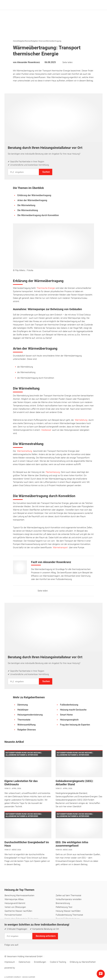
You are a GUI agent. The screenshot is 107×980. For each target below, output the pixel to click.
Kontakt (9, 939)
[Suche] (96, 5)
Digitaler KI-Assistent (71, 939)
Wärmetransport (60, 548)
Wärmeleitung (81, 420)
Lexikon (41, 939)
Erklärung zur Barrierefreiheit (83, 962)
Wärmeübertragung (53, 41)
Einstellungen (40, 962)
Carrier (32, 977)
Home (15, 41)
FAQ (31, 939)
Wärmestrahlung (25, 451)
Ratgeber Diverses (38, 41)
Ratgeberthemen (24, 41)
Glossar (53, 939)
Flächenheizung (53, 472)
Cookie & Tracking (58, 962)
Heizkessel (46, 430)
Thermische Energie (46, 288)
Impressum (10, 962)
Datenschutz (25, 962)
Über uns (21, 939)
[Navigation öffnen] (100, 5)
